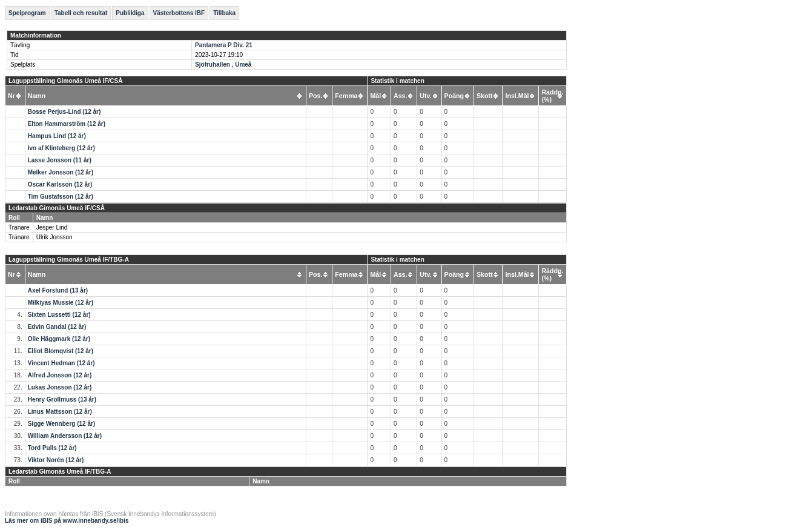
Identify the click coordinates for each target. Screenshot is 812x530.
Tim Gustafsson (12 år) (61, 197)
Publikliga (130, 13)
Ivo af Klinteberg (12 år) (61, 148)
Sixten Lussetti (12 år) (59, 315)
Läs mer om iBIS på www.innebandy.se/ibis (67, 521)
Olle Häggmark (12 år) (59, 339)
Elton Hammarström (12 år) (67, 124)
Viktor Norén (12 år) (56, 460)
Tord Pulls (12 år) (52, 448)
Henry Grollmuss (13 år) (62, 399)
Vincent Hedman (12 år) (61, 363)
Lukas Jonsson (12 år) (60, 387)
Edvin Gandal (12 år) (57, 327)
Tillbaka (224, 13)
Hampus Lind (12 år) (57, 136)
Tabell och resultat (81, 13)
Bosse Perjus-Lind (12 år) (64, 112)
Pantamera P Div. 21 (224, 45)
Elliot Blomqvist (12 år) (61, 351)
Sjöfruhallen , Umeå (223, 65)
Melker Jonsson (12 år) (61, 172)
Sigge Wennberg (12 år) (62, 424)
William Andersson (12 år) (65, 436)
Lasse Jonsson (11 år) (60, 160)
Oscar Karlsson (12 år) (60, 184)
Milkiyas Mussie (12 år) (61, 303)
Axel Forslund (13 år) (58, 290)
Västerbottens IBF (179, 13)
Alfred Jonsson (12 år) (60, 375)
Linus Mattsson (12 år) (60, 412)
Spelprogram (27, 13)
